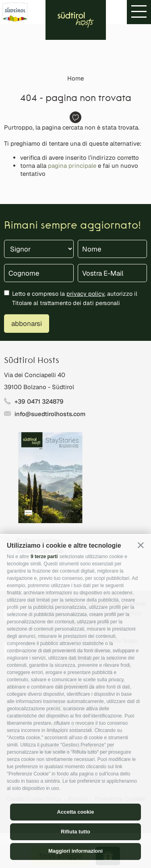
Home (75, 78)
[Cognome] (39, 273)
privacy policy (85, 294)
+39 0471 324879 (39, 401)
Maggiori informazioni (75, 851)
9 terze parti (44, 557)
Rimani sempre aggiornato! (72, 226)
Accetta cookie (76, 812)
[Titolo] (39, 249)
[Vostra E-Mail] (113, 273)
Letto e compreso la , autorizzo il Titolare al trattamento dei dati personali (75, 298)
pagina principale (72, 166)
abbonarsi (27, 324)
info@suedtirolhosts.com (50, 414)
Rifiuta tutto (75, 832)
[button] (141, 545)
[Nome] (113, 249)
